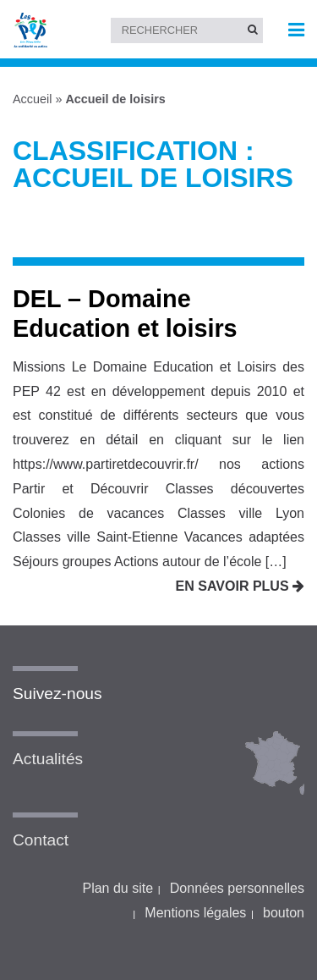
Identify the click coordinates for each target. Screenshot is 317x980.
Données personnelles (237, 888)
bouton (284, 913)
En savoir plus (240, 586)
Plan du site (118, 888)
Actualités (48, 759)
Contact (41, 840)
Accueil (32, 99)
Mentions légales (195, 913)
